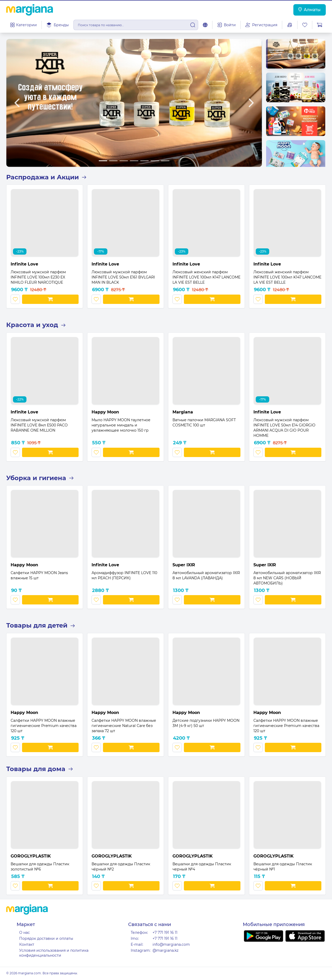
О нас (25, 933)
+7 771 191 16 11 (165, 933)
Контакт (27, 944)
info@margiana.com (171, 944)
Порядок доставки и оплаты (46, 938)
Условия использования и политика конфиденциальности (54, 953)
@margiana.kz (165, 950)
